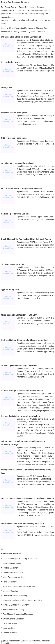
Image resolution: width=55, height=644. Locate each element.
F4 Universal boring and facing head (17, 163)
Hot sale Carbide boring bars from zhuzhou (20, 416)
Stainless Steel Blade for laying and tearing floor (23, 37)
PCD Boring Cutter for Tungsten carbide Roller (22, 188)
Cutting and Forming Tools (24, 32)
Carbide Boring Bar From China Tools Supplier (22, 391)
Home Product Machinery (13, 610)
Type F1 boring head (10, 290)
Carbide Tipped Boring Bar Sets (15, 214)
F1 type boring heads (11, 62)
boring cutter (7, 87)
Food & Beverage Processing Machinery (20, 559)
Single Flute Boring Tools (12, 264)
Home (4, 28)
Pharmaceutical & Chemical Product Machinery (23, 600)
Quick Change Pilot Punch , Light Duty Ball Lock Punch (26, 239)
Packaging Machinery (12, 563)
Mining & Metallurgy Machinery (16, 605)
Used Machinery (10, 628)
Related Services (10, 633)
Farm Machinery (10, 582)
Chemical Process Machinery (15, 596)
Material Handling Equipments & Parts (19, 586)
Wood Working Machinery (14, 619)
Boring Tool (43, 32)
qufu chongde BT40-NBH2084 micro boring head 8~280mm (27, 498)
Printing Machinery (11, 568)
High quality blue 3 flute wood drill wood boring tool (24, 340)
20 (2, 549)
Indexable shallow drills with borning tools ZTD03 (23, 524)
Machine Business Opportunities (27, 641)
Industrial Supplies (10, 591)
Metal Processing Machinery (21, 28)
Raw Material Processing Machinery (18, 614)
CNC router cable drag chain (14, 138)
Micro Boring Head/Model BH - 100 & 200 (19, 315)
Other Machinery (10, 623)
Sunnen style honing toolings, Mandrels (19, 365)
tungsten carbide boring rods (14, 113)
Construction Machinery (13, 573)
